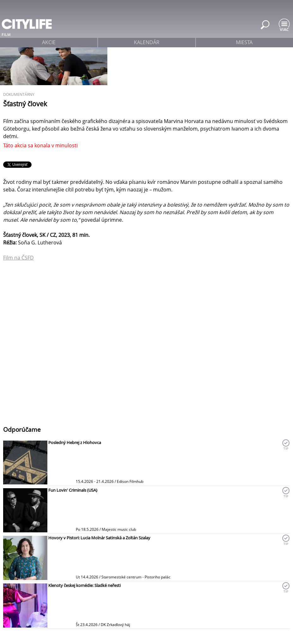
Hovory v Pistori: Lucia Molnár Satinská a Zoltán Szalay (99, 538)
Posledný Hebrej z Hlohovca (75, 442)
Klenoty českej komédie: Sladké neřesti (84, 585)
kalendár (147, 42)
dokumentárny (19, 94)
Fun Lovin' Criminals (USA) (73, 490)
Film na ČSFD (18, 258)
